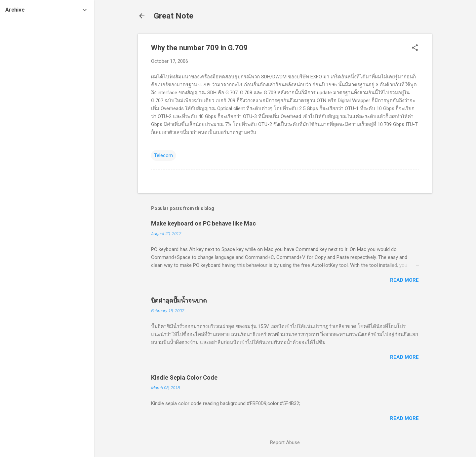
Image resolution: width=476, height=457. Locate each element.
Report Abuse (285, 442)
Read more (404, 280)
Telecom (163, 155)
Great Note (174, 16)
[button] (415, 48)
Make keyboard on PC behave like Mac (203, 223)
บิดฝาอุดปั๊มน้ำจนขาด (179, 300)
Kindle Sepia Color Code (184, 377)
